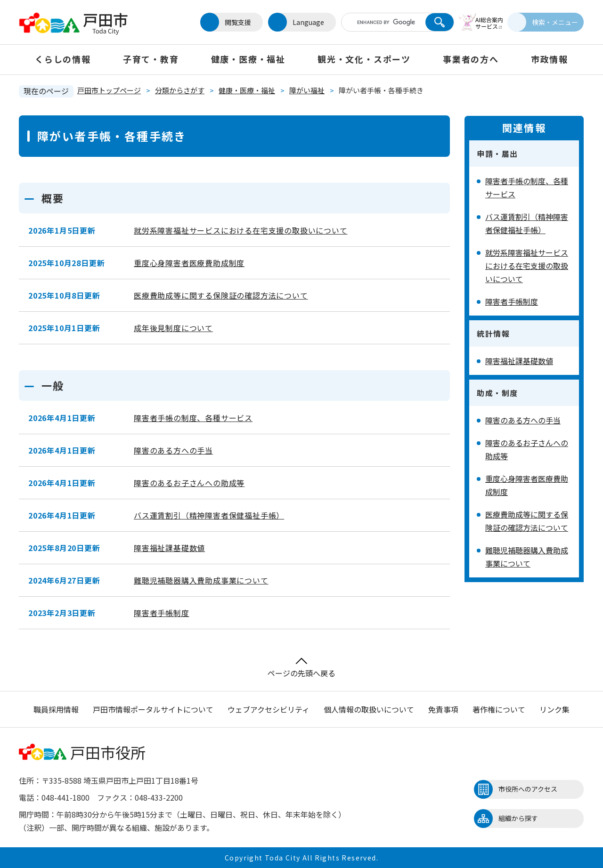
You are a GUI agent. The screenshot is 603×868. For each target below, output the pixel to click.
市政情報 (550, 59)
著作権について (499, 709)
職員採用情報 (56, 709)
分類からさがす (180, 90)
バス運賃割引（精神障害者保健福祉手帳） (209, 515)
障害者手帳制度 (162, 613)
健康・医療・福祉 (248, 59)
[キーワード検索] (378, 22)
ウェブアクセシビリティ (269, 709)
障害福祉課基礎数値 (169, 548)
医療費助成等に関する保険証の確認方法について (221, 295)
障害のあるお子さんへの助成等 (189, 483)
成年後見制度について (173, 328)
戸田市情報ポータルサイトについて (153, 709)
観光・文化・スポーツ (364, 59)
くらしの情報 (63, 59)
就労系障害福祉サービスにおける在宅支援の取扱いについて (241, 230)
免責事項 (443, 709)
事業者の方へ (471, 59)
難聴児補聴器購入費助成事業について (201, 580)
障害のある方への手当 (173, 450)
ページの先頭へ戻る (301, 668)
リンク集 (554, 709)
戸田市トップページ (109, 90)
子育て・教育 (151, 59)
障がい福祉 (307, 90)
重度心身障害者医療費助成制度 (189, 263)
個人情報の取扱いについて (369, 709)
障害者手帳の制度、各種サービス (193, 418)
